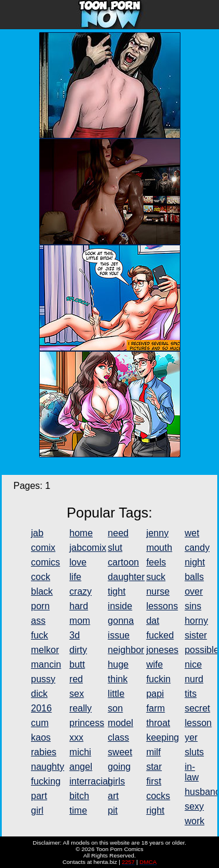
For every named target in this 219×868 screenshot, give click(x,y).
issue (119, 635)
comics (46, 562)
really (81, 708)
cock (41, 577)
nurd (194, 679)
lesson (198, 723)
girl (37, 810)
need (119, 533)
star (154, 767)
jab (37, 533)
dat (152, 621)
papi (155, 694)
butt (77, 664)
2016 (41, 708)
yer (191, 737)
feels (156, 562)
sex (77, 694)
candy (197, 548)
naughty (48, 767)
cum (40, 723)
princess (87, 723)
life (75, 577)
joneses (162, 650)
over (194, 591)
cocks (158, 796)
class (119, 737)
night (195, 562)
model (121, 723)
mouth (159, 548)
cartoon (124, 562)
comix (43, 548)
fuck (39, 635)
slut (115, 548)
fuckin (158, 679)
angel (81, 767)
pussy (43, 679)
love (78, 562)
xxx (77, 737)
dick (39, 694)
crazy (81, 591)
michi (80, 752)
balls (194, 577)
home (81, 533)
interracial (90, 781)
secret (197, 708)
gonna (121, 621)
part (39, 796)
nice (193, 664)
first (154, 781)
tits (190, 694)
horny (196, 621)
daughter (126, 577)
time (78, 810)
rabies (44, 752)
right (155, 810)
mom (80, 621)
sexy (194, 806)
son (116, 708)
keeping (162, 737)
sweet (120, 752)
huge (119, 664)
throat (158, 723)
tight (117, 591)
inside (120, 606)
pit (113, 810)
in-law (192, 772)
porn (40, 606)
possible (202, 650)
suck (156, 577)
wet (192, 533)
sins (193, 606)
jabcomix (88, 548)
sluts (194, 752)
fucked (160, 635)
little (116, 694)
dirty (78, 650)
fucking (46, 781)
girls (117, 781)
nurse (158, 591)
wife (154, 664)
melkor (45, 650)
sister (196, 635)
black (42, 591)
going (119, 767)
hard (79, 606)
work (194, 821)
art (114, 796)
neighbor (126, 650)
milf (153, 752)
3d (75, 635)
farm (155, 708)
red (76, 679)
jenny (157, 533)
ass (38, 621)
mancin (46, 664)
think (118, 679)
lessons (162, 606)
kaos (41, 737)
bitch (79, 796)
